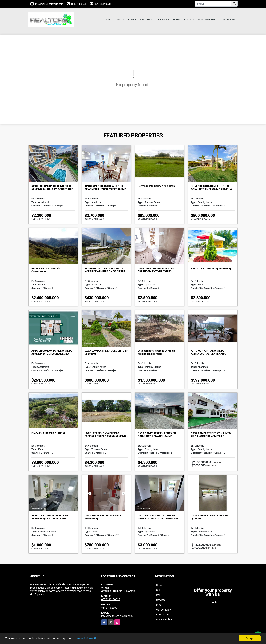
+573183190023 (102, 4)
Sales (120, 19)
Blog (176, 19)
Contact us (228, 19)
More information (88, 639)
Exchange (147, 19)
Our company (207, 19)
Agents (189, 19)
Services (163, 19)
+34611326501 (79, 4)
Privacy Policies (165, 619)
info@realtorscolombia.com (49, 4)
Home (108, 19)
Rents (132, 19)
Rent (159, 595)
